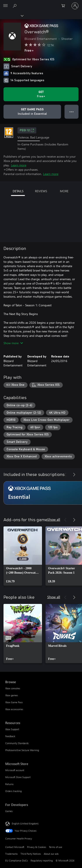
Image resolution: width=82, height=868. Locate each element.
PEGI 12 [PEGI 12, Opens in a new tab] (27, 130)
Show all (54, 519)
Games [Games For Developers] (9, 811)
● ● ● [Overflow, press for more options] (72, 112)
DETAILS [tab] (18, 191)
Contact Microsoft (15, 847)
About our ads (51, 854)
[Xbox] (11, 15)
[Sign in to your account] (75, 6)
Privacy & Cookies (37, 847)
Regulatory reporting (42, 860)
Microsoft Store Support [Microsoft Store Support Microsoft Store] (18, 777)
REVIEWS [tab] (41, 191)
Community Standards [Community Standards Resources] (17, 743)
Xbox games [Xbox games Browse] (12, 695)
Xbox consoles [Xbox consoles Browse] (13, 688)
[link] (23, 556)
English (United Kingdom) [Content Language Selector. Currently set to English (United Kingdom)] (25, 823)
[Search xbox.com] (15, 6)
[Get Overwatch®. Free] (41, 94)
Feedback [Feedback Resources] (10, 736)
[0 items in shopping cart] (65, 6)
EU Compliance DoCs (17, 860)
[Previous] (65, 475)
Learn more (19, 165)
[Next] (74, 475)
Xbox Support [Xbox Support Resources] (12, 729)
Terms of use (56, 847)
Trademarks (11, 854)
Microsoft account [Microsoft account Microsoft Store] (15, 770)
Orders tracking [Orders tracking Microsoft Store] (13, 791)
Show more (13, 343)
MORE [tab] (64, 191)
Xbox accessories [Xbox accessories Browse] (14, 709)
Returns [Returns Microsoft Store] (9, 784)
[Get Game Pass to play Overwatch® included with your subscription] (32, 112)
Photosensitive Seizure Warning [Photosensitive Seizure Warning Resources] (22, 750)
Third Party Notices (31, 854)
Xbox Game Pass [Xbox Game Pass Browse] (14, 702)
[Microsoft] (41, 3)
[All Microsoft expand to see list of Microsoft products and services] (5, 6)
